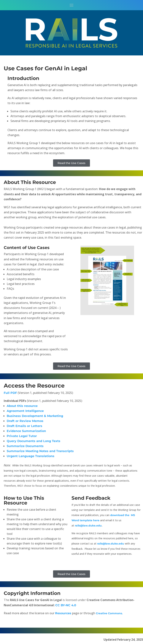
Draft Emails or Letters (24, 426)
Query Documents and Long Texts (34, 441)
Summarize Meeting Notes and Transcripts (40, 451)
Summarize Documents (25, 446)
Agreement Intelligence (25, 411)
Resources (63, 613)
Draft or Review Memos (25, 421)
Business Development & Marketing (35, 416)
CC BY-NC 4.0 (66, 605)
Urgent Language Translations (31, 456)
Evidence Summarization (26, 431)
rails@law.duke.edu (88, 526)
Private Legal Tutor (22, 436)
